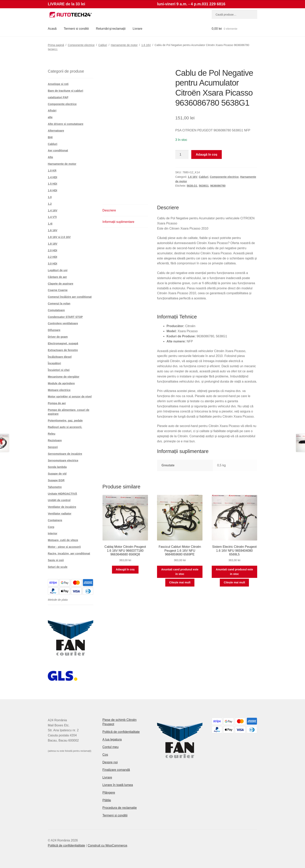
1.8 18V (53, 244)
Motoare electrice (59, 390)
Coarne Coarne (58, 290)
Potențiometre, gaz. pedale (65, 421)
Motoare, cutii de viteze (63, 540)
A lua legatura (112, 739)
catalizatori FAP (58, 97)
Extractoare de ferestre (63, 350)
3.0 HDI (52, 264)
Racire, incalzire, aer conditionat (69, 553)
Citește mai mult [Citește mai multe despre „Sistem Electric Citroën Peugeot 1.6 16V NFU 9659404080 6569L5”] (234, 582)
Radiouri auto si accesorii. (65, 427)
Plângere (109, 793)
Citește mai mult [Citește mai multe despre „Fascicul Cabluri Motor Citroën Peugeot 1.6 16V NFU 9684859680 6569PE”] (180, 582)
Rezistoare (55, 440)
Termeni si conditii (76, 29)
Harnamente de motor (124, 45)
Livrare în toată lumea (118, 785)
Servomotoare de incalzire (65, 454)
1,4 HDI (52, 177)
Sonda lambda (57, 467)
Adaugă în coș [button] (125, 569)
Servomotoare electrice (63, 460)
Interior (53, 533)
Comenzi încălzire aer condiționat (70, 297)
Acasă (52, 29)
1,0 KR (52, 171)
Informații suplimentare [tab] (118, 222)
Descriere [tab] (109, 210)
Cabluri (103, 45)
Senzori (53, 447)
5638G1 (204, 186)
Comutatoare (56, 310)
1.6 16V (146, 45)
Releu (52, 434)
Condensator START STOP (65, 317)
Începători (54, 363)
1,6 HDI (52, 190)
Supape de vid (57, 474)
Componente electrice (81, 45)
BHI (50, 137)
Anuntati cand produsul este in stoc (180, 572)
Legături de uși (58, 270)
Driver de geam (58, 337)
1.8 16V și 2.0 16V (59, 237)
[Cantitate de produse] (182, 155)
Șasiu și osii (56, 560)
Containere (55, 520)
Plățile (107, 800)
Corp (51, 527)
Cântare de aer (57, 277)
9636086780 (218, 186)
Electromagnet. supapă (63, 343)
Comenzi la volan (59, 303)
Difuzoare (54, 330)
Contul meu (111, 747)
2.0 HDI (52, 250)
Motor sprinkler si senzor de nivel (70, 397)
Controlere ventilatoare (63, 323)
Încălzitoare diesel (60, 357)
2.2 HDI (52, 257)
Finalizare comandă (116, 770)
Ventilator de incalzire (62, 507)
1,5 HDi (52, 184)
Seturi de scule (58, 567)
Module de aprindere (61, 383)
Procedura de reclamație (120, 808)
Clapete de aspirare (61, 284)
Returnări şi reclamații (111, 29)
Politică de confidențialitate (121, 732)
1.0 (50, 197)
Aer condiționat (58, 150)
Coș (105, 755)
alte (50, 117)
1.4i (50, 224)
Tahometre (55, 487)
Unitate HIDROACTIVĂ (62, 494)
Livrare (137, 29)
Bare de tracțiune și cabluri (66, 91)
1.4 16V (53, 210)
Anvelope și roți (58, 84)
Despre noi (110, 762)
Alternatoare (56, 131)
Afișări (52, 111)
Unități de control (59, 500)
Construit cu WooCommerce (108, 845)
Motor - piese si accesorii (64, 547)
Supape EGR (56, 480)
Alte (50, 157)
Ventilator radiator (60, 514)
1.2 (50, 204)
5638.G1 (192, 186)
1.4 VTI (52, 217)
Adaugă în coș (207, 155)
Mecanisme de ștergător (64, 377)
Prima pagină (56, 45)
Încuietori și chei (59, 370)
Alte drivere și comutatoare (66, 124)
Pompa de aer (57, 403)
